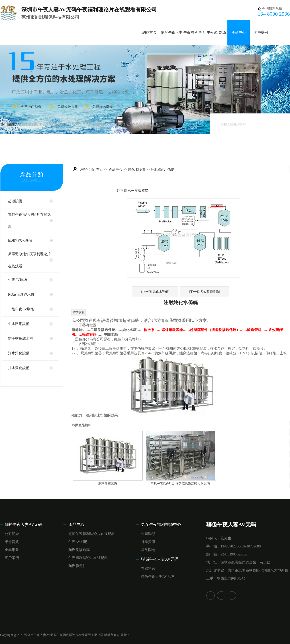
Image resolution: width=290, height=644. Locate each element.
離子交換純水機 (20, 338)
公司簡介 (12, 534)
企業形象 (12, 550)
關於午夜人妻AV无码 (23, 525)
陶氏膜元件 (157, 124)
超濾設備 (15, 201)
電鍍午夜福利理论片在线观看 (29, 221)
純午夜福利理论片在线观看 (42, 124)
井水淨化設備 (19, 368)
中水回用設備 (19, 324)
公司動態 (148, 534)
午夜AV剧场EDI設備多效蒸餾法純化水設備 (180, 483)
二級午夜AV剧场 (21, 309)
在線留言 (148, 568)
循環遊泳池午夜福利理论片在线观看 (29, 260)
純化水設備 (136, 170)
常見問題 (148, 550)
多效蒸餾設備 (108, 483)
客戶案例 (261, 32)
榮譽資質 (12, 542)
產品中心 (239, 32)
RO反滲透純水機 (21, 294)
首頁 (100, 170)
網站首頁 (149, 32)
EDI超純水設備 (20, 240)
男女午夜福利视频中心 (161, 525)
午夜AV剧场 (216, 32)
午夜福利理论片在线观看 (127, 124)
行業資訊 (148, 542)
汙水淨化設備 (19, 353)
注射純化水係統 (162, 170)
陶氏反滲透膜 (96, 124)
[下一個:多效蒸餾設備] (205, 292)
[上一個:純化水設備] (155, 292)
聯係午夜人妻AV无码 (160, 559)
